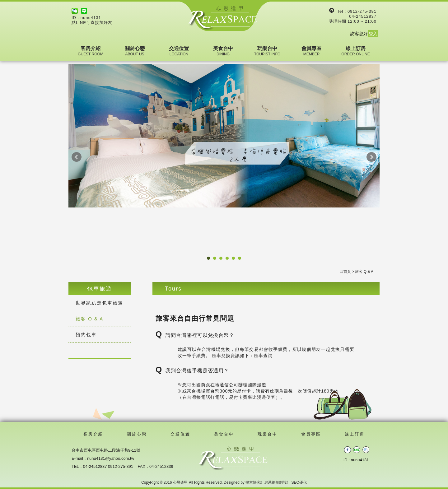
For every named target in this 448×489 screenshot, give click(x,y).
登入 (373, 34)
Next (371, 157)
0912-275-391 (362, 11)
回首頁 (345, 272)
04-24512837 (363, 16)
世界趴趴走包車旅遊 (99, 303)
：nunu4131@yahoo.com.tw (109, 458)
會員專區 (311, 51)
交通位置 (179, 51)
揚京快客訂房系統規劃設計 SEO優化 (276, 482)
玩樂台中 (267, 51)
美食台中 (223, 51)
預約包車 (86, 335)
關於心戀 (135, 51)
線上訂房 (355, 51)
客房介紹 (91, 51)
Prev (77, 157)
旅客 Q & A (89, 319)
